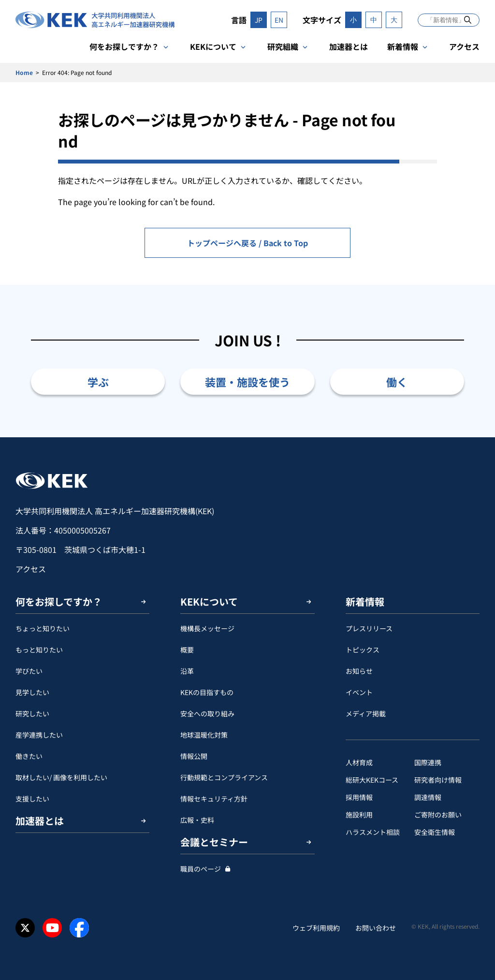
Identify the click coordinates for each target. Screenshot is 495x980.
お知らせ (359, 671)
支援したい (32, 799)
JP (259, 20)
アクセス (464, 46)
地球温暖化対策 (204, 735)
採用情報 (359, 797)
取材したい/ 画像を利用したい (61, 777)
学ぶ (98, 382)
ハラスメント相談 (373, 832)
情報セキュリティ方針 (214, 799)
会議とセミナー (214, 842)
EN (279, 20)
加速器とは (349, 46)
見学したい (32, 692)
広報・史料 (197, 820)
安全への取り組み (207, 713)
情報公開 (194, 756)
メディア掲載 (366, 713)
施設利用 (359, 815)
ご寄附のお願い (438, 815)
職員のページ (201, 869)
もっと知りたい (39, 650)
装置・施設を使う (247, 382)
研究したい (32, 713)
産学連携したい (39, 735)
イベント (359, 692)
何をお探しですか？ (124, 46)
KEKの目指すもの (207, 692)
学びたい (29, 671)
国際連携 (428, 762)
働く (397, 382)
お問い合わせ (376, 928)
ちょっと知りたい (43, 628)
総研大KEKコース (372, 780)
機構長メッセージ (207, 628)
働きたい (29, 756)
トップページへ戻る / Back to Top (247, 243)
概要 (187, 650)
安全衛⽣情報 (435, 832)
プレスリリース (369, 628)
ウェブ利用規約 (316, 928)
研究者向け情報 (438, 780)
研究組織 (283, 46)
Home (24, 72)
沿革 (187, 671)
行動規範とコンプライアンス (224, 777)
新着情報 (403, 46)
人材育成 (359, 762)
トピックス (363, 650)
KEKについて (213, 46)
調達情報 (428, 797)
